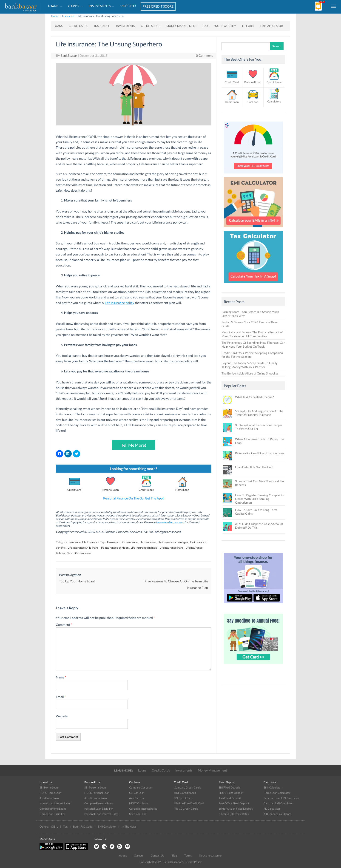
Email (61, 697)
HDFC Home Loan (50, 793)
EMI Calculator (271, 26)
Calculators (274, 101)
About (123, 855)
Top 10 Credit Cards (186, 809)
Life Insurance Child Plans (83, 548)
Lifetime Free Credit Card (189, 803)
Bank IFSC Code (83, 827)
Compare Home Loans (53, 809)
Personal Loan (110, 490)
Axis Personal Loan (96, 798)
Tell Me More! (134, 445)
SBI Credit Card (183, 798)
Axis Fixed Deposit (230, 798)
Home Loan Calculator (277, 793)
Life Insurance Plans (171, 548)
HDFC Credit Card (185, 793)
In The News (129, 827)
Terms (188, 855)
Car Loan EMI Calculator (278, 803)
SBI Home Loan (49, 787)
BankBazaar (69, 55)
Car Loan (253, 102)
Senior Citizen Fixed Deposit (236, 809)
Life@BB (248, 26)
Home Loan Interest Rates (55, 803)
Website (62, 716)
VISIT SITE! (128, 6)
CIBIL (54, 827)
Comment (64, 625)
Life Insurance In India (144, 548)
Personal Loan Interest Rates (101, 814)
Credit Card (74, 490)
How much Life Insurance (122, 542)
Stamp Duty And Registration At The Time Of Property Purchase (259, 413)
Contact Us (157, 855)
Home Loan (182, 490)
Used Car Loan (138, 814)
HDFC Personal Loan (97, 793)
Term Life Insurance (79, 553)
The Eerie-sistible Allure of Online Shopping (250, 373)
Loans (53, 6)
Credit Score (151, 26)
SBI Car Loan (137, 793)
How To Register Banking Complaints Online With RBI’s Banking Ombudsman (259, 499)
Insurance (68, 16)
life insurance (148, 542)
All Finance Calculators (277, 814)
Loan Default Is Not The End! (254, 467)
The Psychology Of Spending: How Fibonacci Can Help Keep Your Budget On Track (253, 345)
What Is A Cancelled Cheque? (254, 397)
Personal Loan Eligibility (99, 809)
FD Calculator (272, 809)
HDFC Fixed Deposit (231, 793)
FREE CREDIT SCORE (158, 6)
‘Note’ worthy (225, 26)
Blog (174, 855)
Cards (74, 6)
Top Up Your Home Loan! (77, 581)
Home (55, 16)
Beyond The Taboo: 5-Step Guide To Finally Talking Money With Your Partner (250, 365)
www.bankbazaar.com (171, 522)
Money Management (182, 26)
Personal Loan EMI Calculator (281, 798)
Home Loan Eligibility (52, 814)
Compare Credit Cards (187, 787)
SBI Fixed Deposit (229, 787)
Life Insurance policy (119, 303)
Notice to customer (210, 855)
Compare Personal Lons (99, 803)
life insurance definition (115, 548)
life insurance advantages (173, 542)
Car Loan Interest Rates (143, 809)
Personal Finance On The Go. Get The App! (134, 498)
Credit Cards (78, 26)
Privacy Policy (193, 862)
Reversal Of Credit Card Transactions (260, 453)
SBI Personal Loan (95, 787)
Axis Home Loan (49, 798)
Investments (100, 6)
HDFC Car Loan (139, 803)
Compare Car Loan (140, 787)
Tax (206, 26)
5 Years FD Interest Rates (234, 814)
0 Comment (204, 55)
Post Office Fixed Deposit (234, 803)
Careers (139, 855)
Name (61, 677)
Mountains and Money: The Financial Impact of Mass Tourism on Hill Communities (252, 334)
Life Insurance (91, 542)
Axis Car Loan (137, 798)
